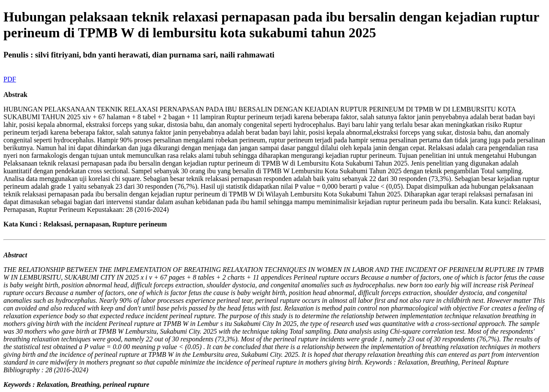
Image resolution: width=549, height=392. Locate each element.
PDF (10, 79)
